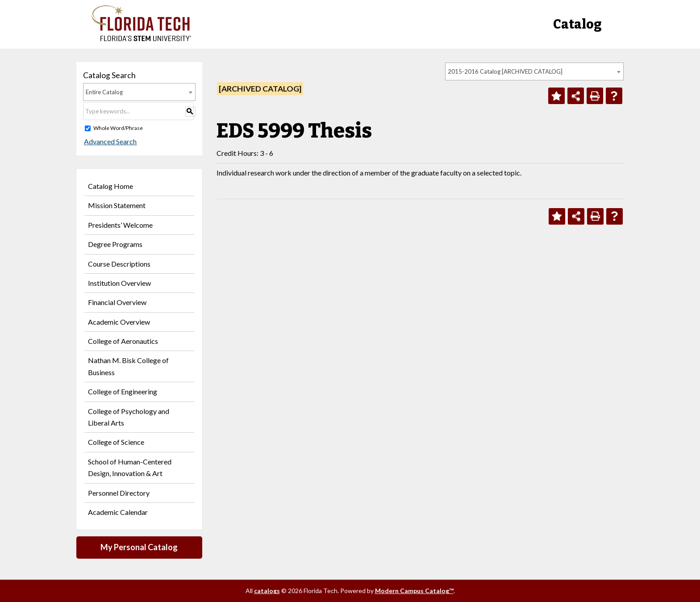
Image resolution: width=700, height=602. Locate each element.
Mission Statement (117, 205)
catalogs (267, 591)
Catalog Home (110, 186)
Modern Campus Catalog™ (414, 591)
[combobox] (534, 71)
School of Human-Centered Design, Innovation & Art (130, 467)
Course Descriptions (119, 264)
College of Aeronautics (123, 341)
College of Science (116, 442)
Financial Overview (117, 302)
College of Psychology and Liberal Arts (129, 417)
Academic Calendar (118, 512)
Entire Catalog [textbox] (104, 92)
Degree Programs (115, 244)
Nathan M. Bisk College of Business (128, 366)
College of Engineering (123, 391)
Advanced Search (109, 141)
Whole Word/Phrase (118, 128)
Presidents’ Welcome (120, 225)
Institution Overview (119, 283)
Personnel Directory (119, 493)
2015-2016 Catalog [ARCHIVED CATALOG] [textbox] (505, 71)
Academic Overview (119, 322)
